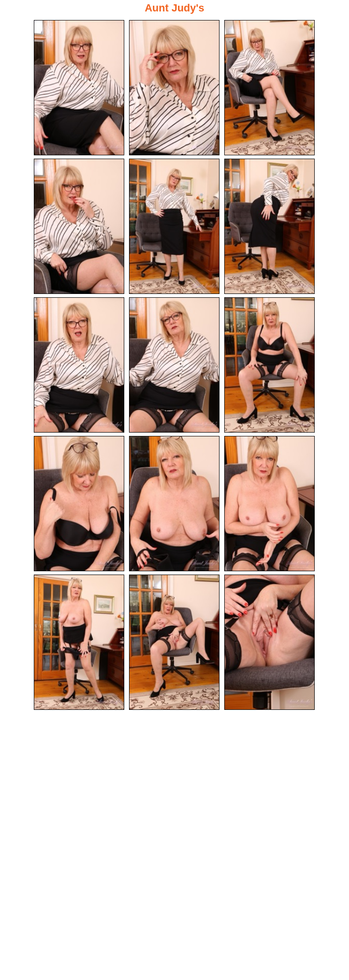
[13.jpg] (79, 642)
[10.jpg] (79, 504)
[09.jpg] (269, 365)
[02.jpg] (174, 88)
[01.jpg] (79, 88)
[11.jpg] (174, 504)
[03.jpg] (269, 88)
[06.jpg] (269, 226)
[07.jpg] (79, 365)
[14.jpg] (174, 642)
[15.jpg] (269, 642)
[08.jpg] (174, 365)
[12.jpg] (269, 504)
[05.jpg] (174, 226)
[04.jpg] (79, 226)
